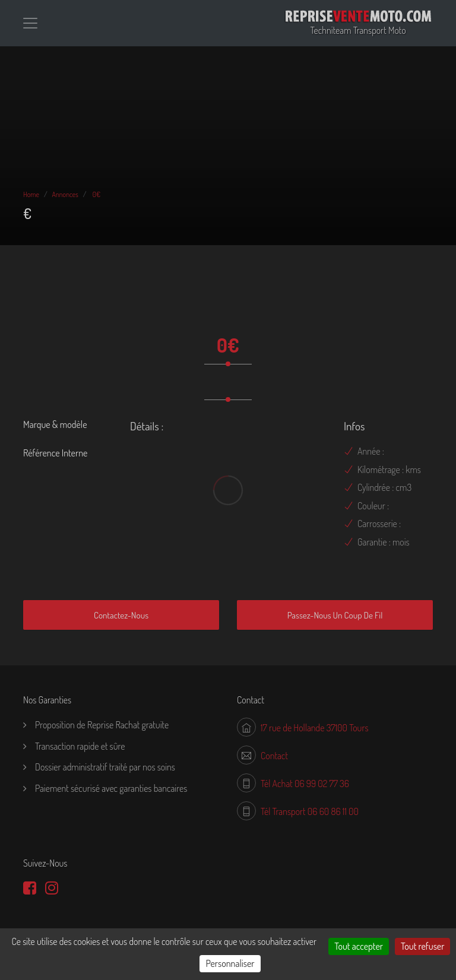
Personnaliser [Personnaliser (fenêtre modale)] (230, 963)
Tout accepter (359, 946)
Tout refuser (422, 946)
